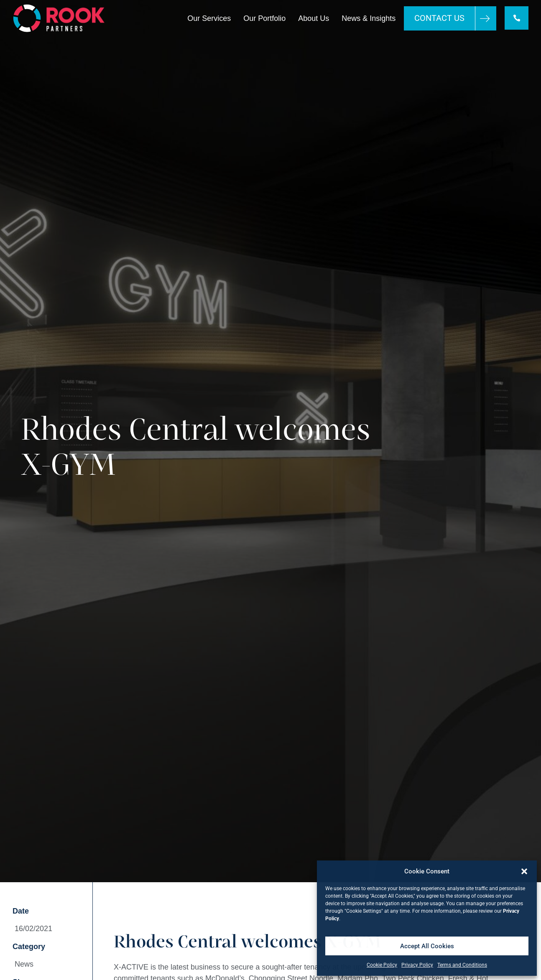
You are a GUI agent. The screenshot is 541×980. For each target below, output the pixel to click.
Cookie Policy (382, 965)
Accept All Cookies (427, 946)
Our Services (209, 18)
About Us (313, 18)
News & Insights (368, 18)
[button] (524, 871)
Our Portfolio (264, 18)
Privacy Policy (417, 965)
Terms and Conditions (462, 965)
